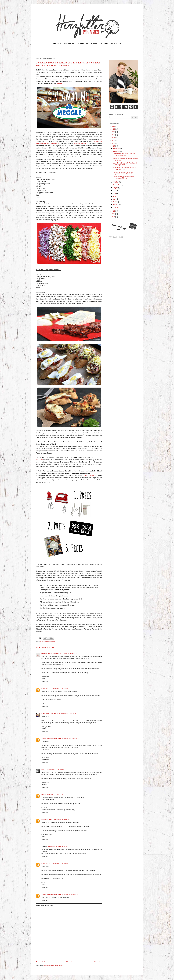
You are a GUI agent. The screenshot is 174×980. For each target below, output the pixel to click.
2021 (113, 126)
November (117, 151)
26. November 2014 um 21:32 (71, 739)
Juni (115, 193)
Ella (43, 770)
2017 (113, 138)
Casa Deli (39, 460)
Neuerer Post (41, 962)
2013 (113, 211)
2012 (113, 214)
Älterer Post (98, 962)
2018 (113, 135)
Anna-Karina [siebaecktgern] (51, 739)
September (117, 185)
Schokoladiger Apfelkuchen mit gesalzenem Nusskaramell (123, 173)
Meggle (59, 83)
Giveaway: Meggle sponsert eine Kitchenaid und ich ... (123, 178)
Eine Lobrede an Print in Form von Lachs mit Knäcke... (124, 155)
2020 (113, 129)
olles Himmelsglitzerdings (50, 653)
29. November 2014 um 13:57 (64, 820)
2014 (113, 146)
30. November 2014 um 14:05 (58, 847)
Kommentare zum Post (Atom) (53, 965)
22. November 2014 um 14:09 (58, 688)
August (116, 188)
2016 (113, 140)
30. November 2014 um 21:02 (58, 863)
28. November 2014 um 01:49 (54, 770)
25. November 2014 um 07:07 (66, 714)
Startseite (69, 962)
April (115, 199)
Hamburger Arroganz (49, 714)
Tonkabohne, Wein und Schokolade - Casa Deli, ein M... (125, 168)
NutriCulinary (89, 475)
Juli (115, 191)
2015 (113, 143)
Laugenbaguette (53, 143)
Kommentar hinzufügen (44, 905)
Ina (42, 794)
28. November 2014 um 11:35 (54, 794)
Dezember (117, 149)
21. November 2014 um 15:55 (70, 653)
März (115, 202)
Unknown (45, 688)
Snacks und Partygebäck (47, 641)
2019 (113, 132)
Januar (116, 208)
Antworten (45, 682)
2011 (113, 217)
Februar (116, 205)
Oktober (116, 182)
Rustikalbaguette (80, 143)
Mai (115, 196)
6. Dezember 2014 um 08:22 (71, 894)
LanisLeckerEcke (47, 820)
